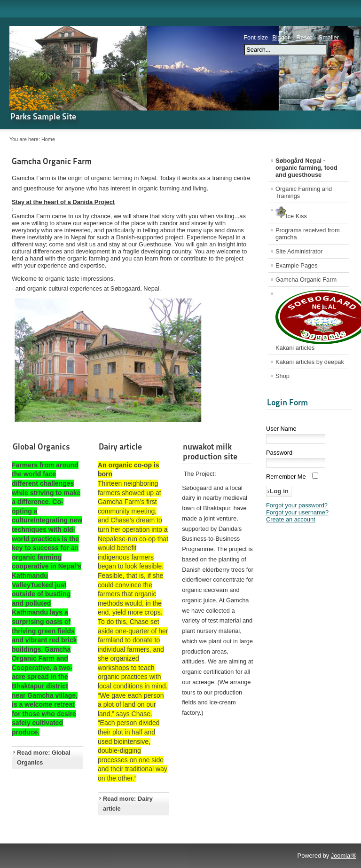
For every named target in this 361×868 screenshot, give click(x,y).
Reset (304, 37)
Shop (283, 376)
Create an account (291, 519)
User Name (281, 429)
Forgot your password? (297, 505)
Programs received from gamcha (308, 234)
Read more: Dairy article (128, 804)
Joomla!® (344, 856)
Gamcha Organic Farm (52, 161)
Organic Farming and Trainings (304, 192)
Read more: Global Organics (44, 758)
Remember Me (286, 477)
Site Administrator (299, 251)
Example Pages (297, 265)
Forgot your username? (297, 512)
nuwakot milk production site (210, 451)
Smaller (329, 37)
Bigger (281, 37)
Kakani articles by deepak (310, 362)
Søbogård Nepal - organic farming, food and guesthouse (306, 168)
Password (279, 453)
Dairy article (120, 446)
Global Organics (41, 446)
